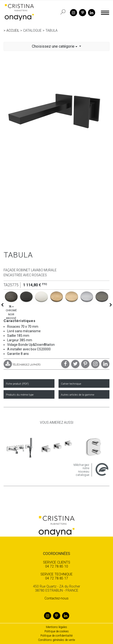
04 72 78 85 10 (56, 564)
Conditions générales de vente (56, 640)
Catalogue (32, 30)
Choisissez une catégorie (55, 46)
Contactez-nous (56, 598)
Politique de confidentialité (56, 636)
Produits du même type (20, 395)
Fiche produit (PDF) (17, 384)
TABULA (52, 30)
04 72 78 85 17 (56, 576)
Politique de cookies (57, 631)
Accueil (13, 30)
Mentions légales (56, 627)
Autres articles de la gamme (78, 395)
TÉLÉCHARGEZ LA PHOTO (22, 365)
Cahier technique (71, 384)
